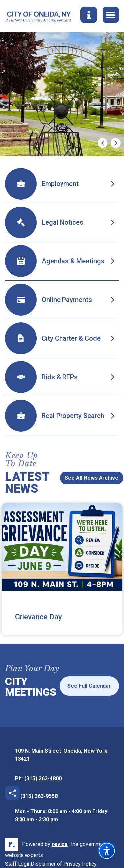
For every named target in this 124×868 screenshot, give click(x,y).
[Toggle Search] (89, 15)
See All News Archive (92, 478)
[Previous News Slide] (51, 474)
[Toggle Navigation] (111, 15)
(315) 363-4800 (43, 779)
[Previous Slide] (103, 143)
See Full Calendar (89, 686)
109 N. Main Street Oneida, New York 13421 (61, 755)
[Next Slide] (116, 143)
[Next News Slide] (51, 482)
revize (60, 844)
